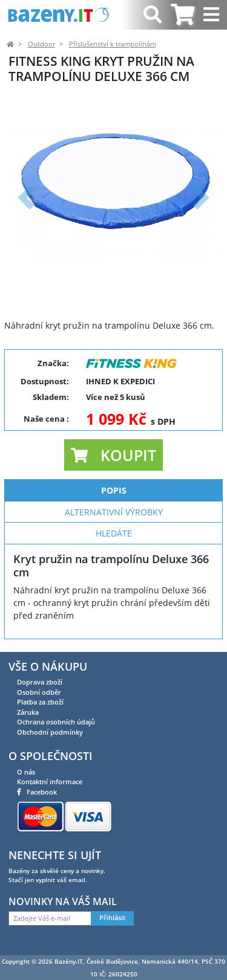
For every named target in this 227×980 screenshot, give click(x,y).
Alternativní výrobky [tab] (114, 512)
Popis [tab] (114, 490)
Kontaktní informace (50, 782)
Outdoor (41, 44)
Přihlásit (112, 918)
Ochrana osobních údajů (56, 722)
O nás (26, 772)
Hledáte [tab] (114, 533)
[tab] (183, 15)
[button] (26, 197)
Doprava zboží (40, 682)
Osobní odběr (39, 692)
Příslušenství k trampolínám (113, 44)
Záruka (28, 712)
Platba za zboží (40, 702)
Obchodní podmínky (50, 732)
